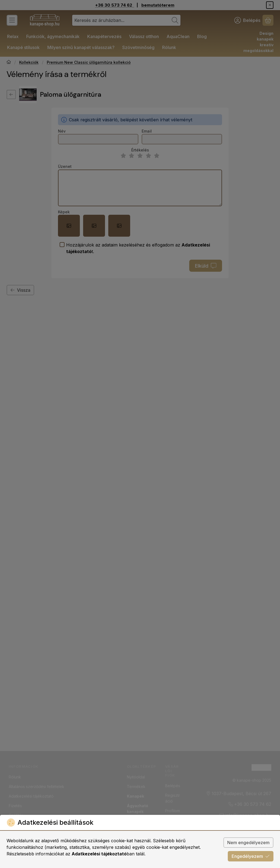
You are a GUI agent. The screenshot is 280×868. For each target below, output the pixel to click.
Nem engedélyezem (248, 843)
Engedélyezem (251, 856)
